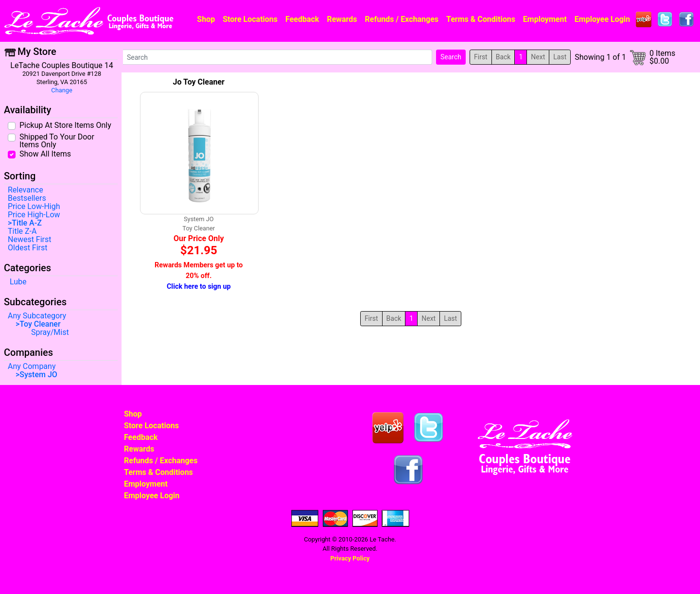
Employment (545, 19)
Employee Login (602, 19)
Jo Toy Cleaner (199, 82)
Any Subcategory (37, 316)
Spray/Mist (50, 332)
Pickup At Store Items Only (65, 125)
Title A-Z (26, 223)
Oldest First (28, 248)
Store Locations (250, 19)
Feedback (302, 19)
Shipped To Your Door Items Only (57, 140)
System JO (38, 375)
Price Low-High (34, 207)
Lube (18, 282)
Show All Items (45, 154)
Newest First (30, 240)
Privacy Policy (350, 558)
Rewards (342, 19)
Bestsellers (27, 198)
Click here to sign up (199, 287)
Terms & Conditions (481, 19)
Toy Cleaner (40, 324)
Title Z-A (22, 231)
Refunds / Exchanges (402, 19)
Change (61, 90)
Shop (206, 19)
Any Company (32, 367)
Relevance (26, 190)
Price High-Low (34, 215)
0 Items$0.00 (662, 57)
